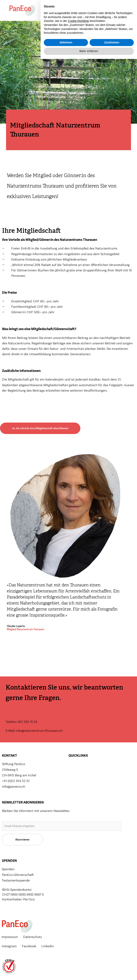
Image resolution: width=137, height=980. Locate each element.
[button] (97, 11)
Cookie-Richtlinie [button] (78, 942)
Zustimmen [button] (112, 964)
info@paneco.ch (14, 787)
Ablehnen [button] (66, 964)
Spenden (70, 13)
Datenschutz (32, 937)
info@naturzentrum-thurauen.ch (39, 731)
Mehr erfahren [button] (89, 972)
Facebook (29, 946)
